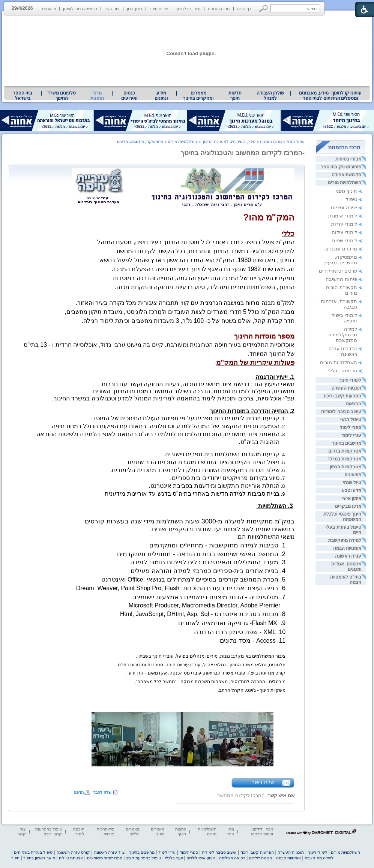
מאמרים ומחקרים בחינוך (198, 96)
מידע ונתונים (161, 96)
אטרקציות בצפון (345, 467)
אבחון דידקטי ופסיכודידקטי (262, 831)
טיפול (351, 199)
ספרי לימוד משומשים (105, 858)
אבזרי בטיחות (348, 159)
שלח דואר (263, 782)
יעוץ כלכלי (174, 858)
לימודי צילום (344, 232)
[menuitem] (330, 96)
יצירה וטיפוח (344, 208)
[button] (264, 8)
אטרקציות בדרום (345, 451)
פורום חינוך (159, 9)
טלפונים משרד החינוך (62, 96)
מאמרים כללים (133, 831)
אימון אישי (352, 498)
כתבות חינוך (181, 831)
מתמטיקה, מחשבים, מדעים (340, 260)
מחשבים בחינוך (347, 443)
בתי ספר (230, 831)
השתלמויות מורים (345, 183)
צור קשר (112, 9)
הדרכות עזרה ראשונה (343, 351)
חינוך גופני (346, 191)
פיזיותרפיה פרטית (106, 831)
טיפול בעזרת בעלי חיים (33, 852)
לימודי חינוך (350, 380)
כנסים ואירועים (129, 96)
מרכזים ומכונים (341, 249)
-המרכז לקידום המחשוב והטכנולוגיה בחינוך (243, 153)
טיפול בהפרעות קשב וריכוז (49, 831)
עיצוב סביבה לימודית (341, 412)
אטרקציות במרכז (345, 459)
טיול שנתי (352, 483)
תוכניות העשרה (346, 388)
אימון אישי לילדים (201, 858)
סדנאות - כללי (343, 371)
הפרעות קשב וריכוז (342, 396)
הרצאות (354, 404)
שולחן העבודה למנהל (270, 96)
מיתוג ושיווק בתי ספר (341, 167)
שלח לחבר (102, 792)
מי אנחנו (49, 9)
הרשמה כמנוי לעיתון (80, 9)
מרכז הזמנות (219, 9)
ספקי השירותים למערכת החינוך (229, 141)
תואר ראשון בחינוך (39, 858)
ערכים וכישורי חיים (338, 271)
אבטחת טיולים (71, 858)
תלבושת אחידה (346, 175)
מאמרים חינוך (158, 831)
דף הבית (244, 9)
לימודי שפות (345, 241)
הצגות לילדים (261, 858)
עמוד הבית (296, 141)
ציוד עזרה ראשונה (109, 852)
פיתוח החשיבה (341, 279)
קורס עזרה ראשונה (73, 852)
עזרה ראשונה (348, 556)
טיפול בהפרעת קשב (143, 858)
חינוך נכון (134, 9)
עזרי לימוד (351, 435)
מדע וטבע (351, 490)
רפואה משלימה (232, 858)
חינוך (15, 858)
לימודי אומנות (343, 216)
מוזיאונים (353, 475)
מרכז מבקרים (348, 506)
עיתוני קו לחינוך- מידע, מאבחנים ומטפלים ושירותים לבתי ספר (330, 96)
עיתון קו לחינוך (188, 9)
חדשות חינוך (235, 96)
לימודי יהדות (344, 224)
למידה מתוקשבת (345, 540)
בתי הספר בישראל (23, 96)
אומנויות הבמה (347, 548)
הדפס (79, 792)
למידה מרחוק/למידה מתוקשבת (343, 335)
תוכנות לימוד (79, 831)
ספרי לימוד (351, 427)
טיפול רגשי (351, 420)
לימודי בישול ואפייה (344, 318)
